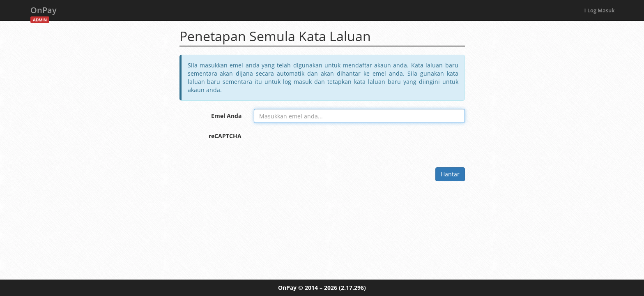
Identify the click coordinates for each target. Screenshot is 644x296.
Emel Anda (226, 116)
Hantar (450, 174)
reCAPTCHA (225, 136)
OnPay (44, 13)
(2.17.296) (352, 288)
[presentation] (316, 145)
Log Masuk (599, 10)
